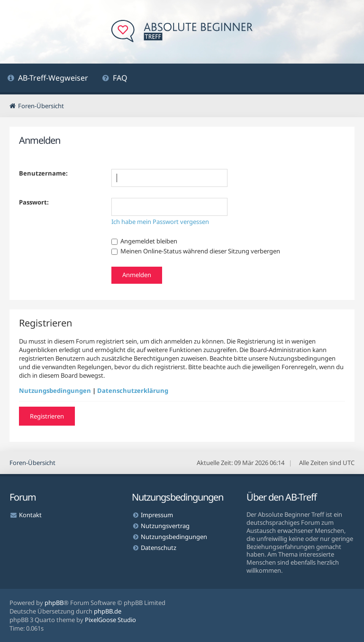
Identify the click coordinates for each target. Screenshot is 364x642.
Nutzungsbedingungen (55, 391)
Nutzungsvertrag (165, 526)
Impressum (157, 515)
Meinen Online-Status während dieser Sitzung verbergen (196, 251)
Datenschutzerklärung (133, 391)
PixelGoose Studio (110, 620)
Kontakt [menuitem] (30, 515)
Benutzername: (43, 173)
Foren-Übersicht (32, 463)
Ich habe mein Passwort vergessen (160, 222)
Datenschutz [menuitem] (159, 548)
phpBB (54, 603)
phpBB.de (108, 611)
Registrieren (47, 416)
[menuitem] (48, 79)
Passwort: (34, 202)
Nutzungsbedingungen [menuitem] (174, 537)
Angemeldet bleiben (144, 241)
